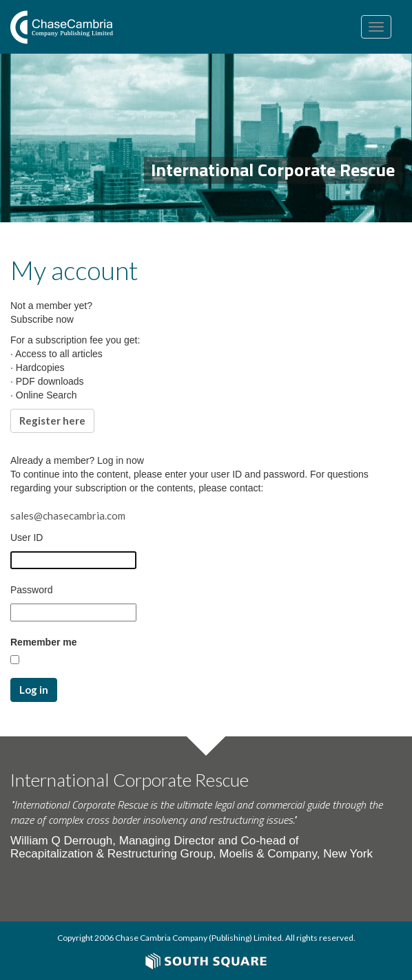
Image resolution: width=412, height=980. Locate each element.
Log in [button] (34, 690)
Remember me (44, 642)
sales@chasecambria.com (68, 515)
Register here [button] (52, 420)
